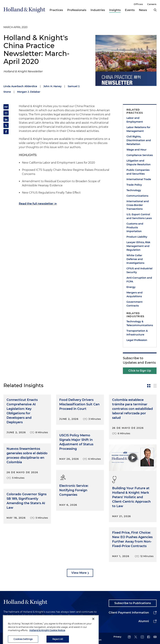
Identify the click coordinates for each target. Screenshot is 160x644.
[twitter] (136, 637)
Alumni (144, 621)
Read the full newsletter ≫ (38, 204)
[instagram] (142, 637)
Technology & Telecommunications (140, 323)
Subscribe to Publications (133, 603)
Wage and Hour (137, 150)
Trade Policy (134, 185)
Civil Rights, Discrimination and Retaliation (139, 140)
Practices (56, 10)
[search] (155, 10)
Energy (131, 287)
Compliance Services (140, 155)
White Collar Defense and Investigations (135, 259)
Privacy (117, 637)
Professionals (77, 10)
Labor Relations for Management (138, 129)
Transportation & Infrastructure (137, 333)
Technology (134, 190)
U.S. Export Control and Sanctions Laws (139, 216)
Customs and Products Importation (135, 227)
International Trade (139, 179)
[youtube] (155, 637)
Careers (152, 4)
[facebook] (149, 637)
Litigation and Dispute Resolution (139, 163)
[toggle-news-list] (155, 386)
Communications (137, 196)
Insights (115, 10)
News (143, 10)
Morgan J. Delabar (29, 92)
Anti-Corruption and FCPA (139, 280)
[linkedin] (129, 637)
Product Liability (137, 237)
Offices (138, 4)
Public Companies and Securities (138, 172)
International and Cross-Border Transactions (138, 205)
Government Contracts (135, 304)
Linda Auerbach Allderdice (20, 86)
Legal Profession (137, 340)
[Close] (93, 626)
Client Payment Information (129, 613)
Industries (98, 10)
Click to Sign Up (140, 371)
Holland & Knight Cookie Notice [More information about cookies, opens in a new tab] (47, 637)
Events (130, 10)
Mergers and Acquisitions (135, 294)
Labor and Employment (135, 120)
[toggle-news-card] (149, 386)
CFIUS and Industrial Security (139, 270)
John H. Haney (52, 86)
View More (79, 573)
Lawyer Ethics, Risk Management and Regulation (138, 246)
